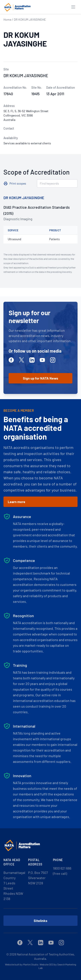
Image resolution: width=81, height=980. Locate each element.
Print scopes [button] (18, 183)
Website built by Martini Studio (22, 964)
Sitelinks (40, 921)
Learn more (17, 502)
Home (7, 19)
